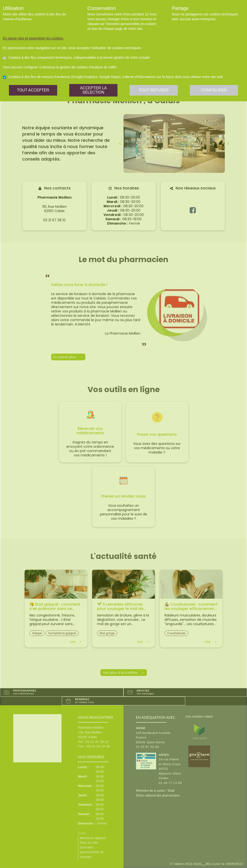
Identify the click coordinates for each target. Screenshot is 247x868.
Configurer (214, 90)
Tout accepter (33, 90)
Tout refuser (154, 90)
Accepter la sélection (93, 90)
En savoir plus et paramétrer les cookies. (33, 38)
